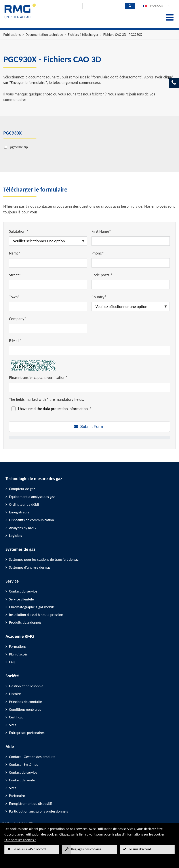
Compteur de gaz (22, 489)
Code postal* (102, 275)
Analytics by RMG (22, 528)
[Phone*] (130, 263)
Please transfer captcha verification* (38, 378)
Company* (18, 319)
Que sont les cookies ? (20, 840)
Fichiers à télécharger (83, 35)
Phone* (98, 253)
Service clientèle (21, 599)
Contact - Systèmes (23, 764)
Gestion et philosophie (26, 686)
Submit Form (92, 427)
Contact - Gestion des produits (32, 757)
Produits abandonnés (25, 622)
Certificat (16, 717)
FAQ (12, 662)
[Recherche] (104, 6)
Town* (14, 297)
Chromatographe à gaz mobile (32, 607)
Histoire (15, 694)
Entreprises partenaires (27, 733)
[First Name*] (130, 241)
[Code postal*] (130, 285)
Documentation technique (44, 35)
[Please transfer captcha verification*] (89, 387)
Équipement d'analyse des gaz (32, 497)
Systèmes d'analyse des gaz (30, 567)
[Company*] (48, 329)
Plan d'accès (18, 654)
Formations (18, 647)
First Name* (101, 231)
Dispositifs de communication (31, 520)
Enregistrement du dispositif (30, 804)
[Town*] (48, 307)
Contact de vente (22, 780)
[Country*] (130, 307)
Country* (99, 297)
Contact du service (23, 591)
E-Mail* (15, 341)
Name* (15, 253)
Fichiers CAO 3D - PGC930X (122, 35)
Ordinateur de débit (24, 504)
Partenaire (17, 796)
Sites (13, 725)
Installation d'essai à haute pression (36, 615)
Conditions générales (25, 709)
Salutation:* (19, 231)
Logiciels (15, 536)
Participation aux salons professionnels (38, 811)
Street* (15, 275)
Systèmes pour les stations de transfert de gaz (44, 559)
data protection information (66, 409)
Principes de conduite (25, 702)
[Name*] (48, 263)
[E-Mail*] (89, 350)
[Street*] (48, 285)
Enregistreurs (19, 512)
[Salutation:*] (48, 241)
